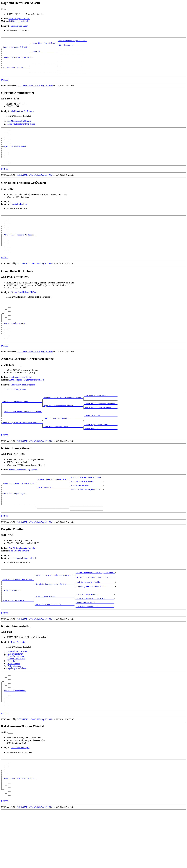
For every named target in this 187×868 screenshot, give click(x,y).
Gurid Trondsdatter (16, 700)
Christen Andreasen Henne (20, 403)
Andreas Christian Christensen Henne (23, 441)
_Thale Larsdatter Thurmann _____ (101, 436)
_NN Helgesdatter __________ (72, 45)
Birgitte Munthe (13, 631)
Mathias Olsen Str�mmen (22, 117)
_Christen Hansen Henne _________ (101, 422)
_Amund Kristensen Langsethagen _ (19, 517)
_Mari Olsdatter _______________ (53, 522)
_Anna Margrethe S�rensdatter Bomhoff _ (23, 453)
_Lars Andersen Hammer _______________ (95, 636)
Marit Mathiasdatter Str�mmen (21, 130)
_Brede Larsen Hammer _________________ (55, 638)
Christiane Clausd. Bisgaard (23, 411)
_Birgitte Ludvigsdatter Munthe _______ (55, 624)
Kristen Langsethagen (15, 529)
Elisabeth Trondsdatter (17, 695)
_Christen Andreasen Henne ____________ (22, 429)
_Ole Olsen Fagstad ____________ (87, 519)
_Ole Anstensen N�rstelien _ (72, 41)
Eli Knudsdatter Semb (19, 21)
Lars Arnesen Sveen (19, 26)
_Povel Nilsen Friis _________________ (95, 645)
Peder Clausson (14, 709)
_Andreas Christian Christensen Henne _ (63, 424)
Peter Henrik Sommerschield (23, 597)
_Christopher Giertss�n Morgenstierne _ (55, 614)
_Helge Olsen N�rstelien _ (44, 43)
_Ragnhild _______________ (43, 53)
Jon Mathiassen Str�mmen (19, 127)
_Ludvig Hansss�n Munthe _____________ (95, 621)
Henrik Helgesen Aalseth (19, 19)
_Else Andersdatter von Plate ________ (95, 640)
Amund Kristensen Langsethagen (23, 502)
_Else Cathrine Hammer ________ (18, 643)
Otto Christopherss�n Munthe (22, 587)
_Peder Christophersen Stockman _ (101, 431)
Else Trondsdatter (15, 697)
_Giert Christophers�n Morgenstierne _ (95, 611)
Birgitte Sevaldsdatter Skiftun (24, 312)
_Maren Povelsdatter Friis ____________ (55, 648)
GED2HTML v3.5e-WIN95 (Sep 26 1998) (35, 92)
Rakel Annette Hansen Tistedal (20, 833)
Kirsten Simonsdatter (15, 738)
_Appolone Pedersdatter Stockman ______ (63, 434)
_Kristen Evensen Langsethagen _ (53, 512)
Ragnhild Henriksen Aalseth (18, 60)
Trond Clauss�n (18, 686)
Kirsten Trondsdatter (16, 702)
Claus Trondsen (14, 705)
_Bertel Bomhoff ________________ (101, 446)
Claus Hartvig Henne (17, 415)
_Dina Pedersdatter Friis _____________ (63, 458)
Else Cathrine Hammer (19, 589)
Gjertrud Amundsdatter (16, 156)
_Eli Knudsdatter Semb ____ (16, 72)
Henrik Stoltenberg (19, 217)
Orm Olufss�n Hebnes (15, 346)
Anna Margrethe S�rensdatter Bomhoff (27, 406)
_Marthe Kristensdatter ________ (87, 514)
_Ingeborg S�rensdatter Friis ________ (95, 626)
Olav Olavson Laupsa (20, 798)
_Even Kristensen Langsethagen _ (87, 510)
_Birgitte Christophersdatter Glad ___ (95, 616)
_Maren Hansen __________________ (101, 460)
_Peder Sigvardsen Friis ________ (101, 456)
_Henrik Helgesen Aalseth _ (16, 48)
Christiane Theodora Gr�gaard (20, 251)
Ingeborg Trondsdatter (17, 712)
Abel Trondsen (14, 707)
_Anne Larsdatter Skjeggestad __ (87, 524)
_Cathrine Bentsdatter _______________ (95, 650)
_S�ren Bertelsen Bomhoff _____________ (63, 448)
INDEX (4, 86)
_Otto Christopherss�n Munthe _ (18, 619)
